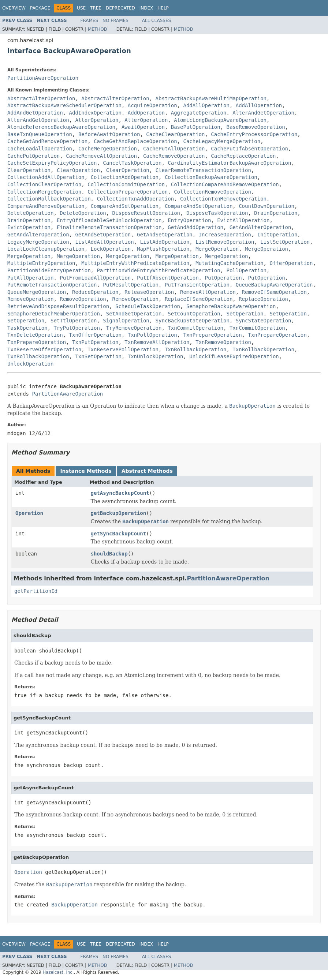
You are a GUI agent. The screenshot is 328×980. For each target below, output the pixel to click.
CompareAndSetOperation (125, 206)
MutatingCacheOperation (229, 263)
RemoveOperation (30, 299)
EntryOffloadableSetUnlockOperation (109, 220)
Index (146, 8)
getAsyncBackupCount (120, 493)
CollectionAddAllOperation (46, 177)
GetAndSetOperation (103, 235)
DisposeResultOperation (146, 213)
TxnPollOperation (152, 335)
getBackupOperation (119, 513)
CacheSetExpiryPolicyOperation (52, 163)
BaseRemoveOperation (256, 127)
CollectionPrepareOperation (128, 192)
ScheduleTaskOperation (148, 306)
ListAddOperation (165, 242)
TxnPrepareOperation (212, 335)
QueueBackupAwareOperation (274, 285)
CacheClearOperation (175, 134)
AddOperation (146, 113)
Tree (96, 8)
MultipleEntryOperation (41, 263)
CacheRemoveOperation (174, 156)
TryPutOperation (77, 328)
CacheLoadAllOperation (40, 149)
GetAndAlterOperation (260, 227)
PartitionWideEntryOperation (49, 270)
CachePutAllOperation (174, 149)
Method (98, 29)
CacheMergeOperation (108, 149)
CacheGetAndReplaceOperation (135, 141)
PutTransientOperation (197, 285)
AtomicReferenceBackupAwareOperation (61, 127)
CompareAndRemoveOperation (46, 206)
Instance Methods (86, 471)
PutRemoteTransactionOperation (52, 285)
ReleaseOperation (149, 292)
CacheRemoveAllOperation (101, 156)
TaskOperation (27, 328)
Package (40, 8)
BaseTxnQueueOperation (40, 134)
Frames (90, 20)
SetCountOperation (194, 314)
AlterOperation (97, 120)
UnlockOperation (30, 364)
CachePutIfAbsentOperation (249, 149)
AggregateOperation (199, 113)
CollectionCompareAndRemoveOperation (225, 184)
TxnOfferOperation (95, 335)
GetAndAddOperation (195, 227)
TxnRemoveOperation (223, 342)
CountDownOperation (266, 206)
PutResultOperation (131, 285)
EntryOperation (189, 220)
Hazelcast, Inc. (58, 972)
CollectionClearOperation (44, 184)
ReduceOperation (95, 292)
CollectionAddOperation (125, 177)
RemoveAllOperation (208, 292)
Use (81, 8)
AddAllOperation (206, 105)
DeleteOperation (30, 213)
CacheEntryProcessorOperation (254, 134)
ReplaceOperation (263, 299)
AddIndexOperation (95, 113)
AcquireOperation (152, 105)
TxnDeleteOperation (35, 335)
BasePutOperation (196, 127)
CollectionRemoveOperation (213, 192)
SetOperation (245, 314)
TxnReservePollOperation (123, 349)
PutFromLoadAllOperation (95, 278)
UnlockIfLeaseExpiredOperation (234, 356)
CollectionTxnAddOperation (135, 199)
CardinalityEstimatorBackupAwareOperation (229, 163)
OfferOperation (291, 263)
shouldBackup (109, 554)
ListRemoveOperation (225, 242)
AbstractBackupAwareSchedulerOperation (64, 105)
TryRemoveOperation (134, 328)
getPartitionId (36, 591)
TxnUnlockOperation (156, 356)
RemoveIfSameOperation (274, 292)
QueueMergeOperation (37, 292)
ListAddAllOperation (104, 242)
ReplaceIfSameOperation (199, 299)
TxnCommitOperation (195, 328)
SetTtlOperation (74, 321)
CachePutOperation (33, 156)
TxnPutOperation (95, 342)
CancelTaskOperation (132, 163)
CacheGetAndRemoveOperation (47, 141)
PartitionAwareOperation (43, 78)
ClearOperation (29, 170)
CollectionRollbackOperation (49, 199)
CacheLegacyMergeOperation (222, 141)
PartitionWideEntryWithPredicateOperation (158, 270)
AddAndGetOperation (35, 113)
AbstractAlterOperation (41, 98)
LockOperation (111, 249)
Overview (14, 8)
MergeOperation (217, 249)
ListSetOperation (285, 242)
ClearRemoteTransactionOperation (203, 170)
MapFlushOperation (163, 249)
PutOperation (223, 278)
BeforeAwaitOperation (109, 134)
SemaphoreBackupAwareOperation (231, 306)
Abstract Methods (147, 471)
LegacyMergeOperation (38, 242)
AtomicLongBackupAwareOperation (220, 120)
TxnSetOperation (98, 356)
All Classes (156, 20)
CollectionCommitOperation (126, 184)
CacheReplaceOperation (243, 156)
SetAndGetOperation (134, 314)
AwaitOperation (143, 127)
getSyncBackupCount (119, 534)
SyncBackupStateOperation (193, 321)
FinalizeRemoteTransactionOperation (109, 227)
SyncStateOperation (264, 321)
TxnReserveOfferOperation (44, 349)
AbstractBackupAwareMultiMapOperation (211, 98)
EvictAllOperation (243, 220)
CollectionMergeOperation (44, 192)
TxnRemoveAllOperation (157, 342)
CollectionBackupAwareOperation (211, 177)
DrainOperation (276, 213)
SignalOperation (126, 321)
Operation (29, 513)
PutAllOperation (30, 278)
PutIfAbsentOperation (168, 278)
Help (163, 8)
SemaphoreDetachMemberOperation (54, 314)
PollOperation (246, 270)
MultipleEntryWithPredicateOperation (135, 263)
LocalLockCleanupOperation (46, 249)
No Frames (115, 20)
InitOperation (277, 235)
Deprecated (120, 8)
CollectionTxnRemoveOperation (223, 199)
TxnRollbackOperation (196, 349)
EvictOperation (29, 227)
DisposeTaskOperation (217, 213)
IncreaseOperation (225, 235)
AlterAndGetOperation (263, 113)
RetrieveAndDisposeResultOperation (58, 306)
